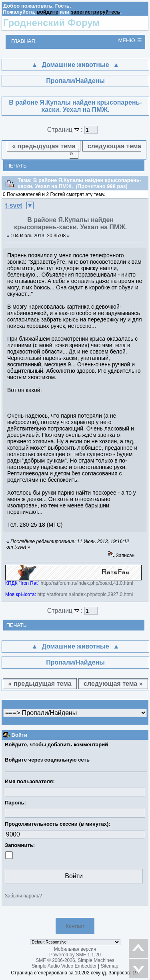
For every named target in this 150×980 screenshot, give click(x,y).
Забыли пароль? (23, 896)
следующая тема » (105, 150)
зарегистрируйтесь (95, 12)
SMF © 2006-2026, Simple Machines (75, 960)
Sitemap (110, 966)
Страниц (64, 130)
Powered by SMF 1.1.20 (75, 955)
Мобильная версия (75, 949)
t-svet (14, 205)
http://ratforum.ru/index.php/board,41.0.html (87, 583)
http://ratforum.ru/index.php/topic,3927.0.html (85, 594)
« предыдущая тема (44, 146)
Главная (23, 41)
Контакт (75, 926)
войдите (48, 12)
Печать (17, 166)
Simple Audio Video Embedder (64, 966)
